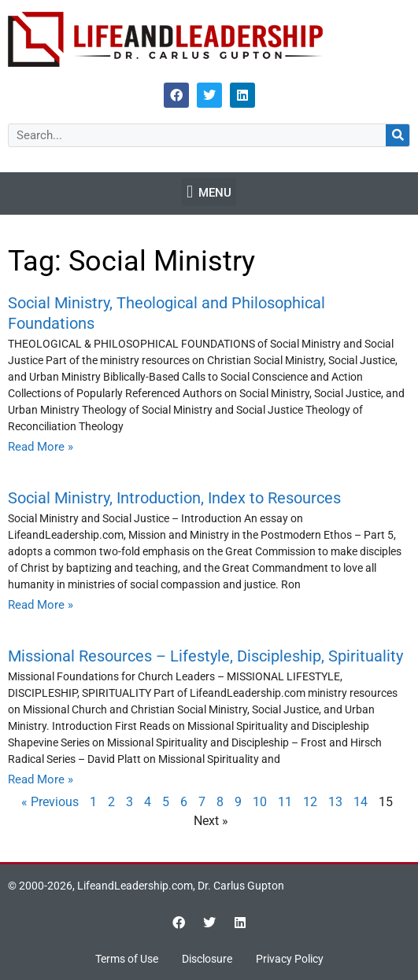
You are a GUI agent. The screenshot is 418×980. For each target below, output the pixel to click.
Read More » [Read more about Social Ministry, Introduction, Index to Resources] (41, 605)
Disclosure (207, 959)
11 (285, 802)
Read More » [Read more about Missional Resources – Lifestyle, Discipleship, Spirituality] (41, 779)
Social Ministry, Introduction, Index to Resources (174, 498)
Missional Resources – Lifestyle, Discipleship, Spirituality (205, 656)
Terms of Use (127, 959)
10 (260, 802)
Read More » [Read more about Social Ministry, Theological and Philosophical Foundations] (41, 447)
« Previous (50, 802)
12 (310, 802)
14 (361, 802)
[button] (209, 192)
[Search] (398, 135)
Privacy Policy (290, 959)
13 (335, 802)
